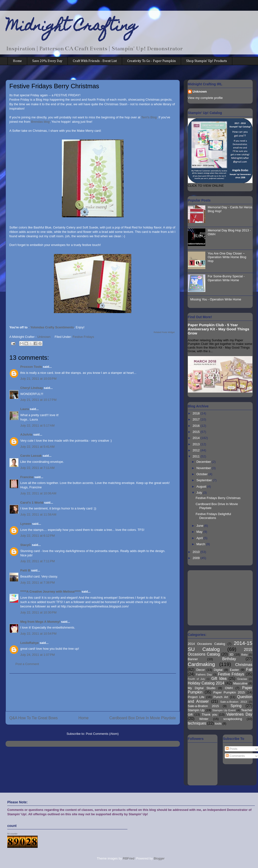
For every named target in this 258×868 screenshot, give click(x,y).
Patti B (25, 570)
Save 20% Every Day (47, 61)
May (200, 532)
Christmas (244, 665)
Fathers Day (204, 674)
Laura (25, 409)
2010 (197, 552)
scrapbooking (233, 719)
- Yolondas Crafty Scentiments (51, 327)
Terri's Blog (149, 117)
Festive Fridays (83, 337)
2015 (197, 432)
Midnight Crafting (71, 27)
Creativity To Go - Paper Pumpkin (151, 61)
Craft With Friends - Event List (95, 61)
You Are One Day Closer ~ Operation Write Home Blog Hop (227, 257)
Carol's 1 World (32, 503)
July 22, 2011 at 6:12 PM (38, 536)
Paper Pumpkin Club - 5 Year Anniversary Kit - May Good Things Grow (219, 329)
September (204, 480)
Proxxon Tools (31, 367)
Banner (193, 659)
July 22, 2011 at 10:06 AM (38, 493)
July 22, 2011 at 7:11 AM (37, 468)
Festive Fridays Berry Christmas (218, 498)
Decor (201, 670)
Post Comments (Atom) (102, 734)
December (204, 462)
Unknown (200, 92)
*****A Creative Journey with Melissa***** (51, 592)
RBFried (129, 858)
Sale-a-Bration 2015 (203, 706)
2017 (197, 419)
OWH (229, 688)
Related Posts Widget (164, 332)
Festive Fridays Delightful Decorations (213, 516)
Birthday (229, 659)
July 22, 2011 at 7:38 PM (38, 583)
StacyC (26, 545)
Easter (234, 670)
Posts (232, 749)
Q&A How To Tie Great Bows (34, 718)
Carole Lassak (31, 456)
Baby (245, 654)
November (204, 468)
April (200, 538)
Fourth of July (196, 679)
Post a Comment (27, 664)
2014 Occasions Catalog (207, 644)
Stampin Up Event (224, 710)
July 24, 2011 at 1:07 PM (38, 655)
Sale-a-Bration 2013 (233, 702)
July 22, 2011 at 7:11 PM (38, 561)
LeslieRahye (30, 643)
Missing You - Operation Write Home (216, 299)
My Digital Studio (202, 688)
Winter (204, 719)
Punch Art (221, 697)
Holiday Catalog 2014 (206, 683)
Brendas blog (40, 122)
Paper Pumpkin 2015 (229, 692)
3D (231, 654)
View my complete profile (205, 98)
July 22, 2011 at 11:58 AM (38, 514)
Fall (249, 670)
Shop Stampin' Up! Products (207, 61)
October (202, 474)
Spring (236, 706)
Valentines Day (239, 714)
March (201, 544)
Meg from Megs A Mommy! (40, 622)
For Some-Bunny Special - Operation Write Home (226, 278)
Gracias (242, 679)
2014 (197, 438)
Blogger (159, 858)
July (200, 493)
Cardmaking (201, 664)
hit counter (12, 834)
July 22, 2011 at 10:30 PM (38, 612)
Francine (27, 477)
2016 (197, 426)
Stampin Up (196, 710)
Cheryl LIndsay (32, 388)
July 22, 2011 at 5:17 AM (37, 425)
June (200, 526)
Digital (218, 670)
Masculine (240, 683)
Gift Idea (219, 679)
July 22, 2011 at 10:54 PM (38, 634)
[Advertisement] (93, 692)
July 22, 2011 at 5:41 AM (37, 447)
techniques (197, 723)
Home (17, 61)
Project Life (196, 697)
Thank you (209, 715)
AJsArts (26, 434)
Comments (235, 756)
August (202, 487)
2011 (197, 456)
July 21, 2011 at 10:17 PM (38, 400)
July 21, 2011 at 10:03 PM (38, 379)
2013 (197, 444)
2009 (197, 558)
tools (218, 723)
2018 (197, 413)
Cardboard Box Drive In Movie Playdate (143, 718)
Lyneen (26, 524)
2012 (197, 450)
